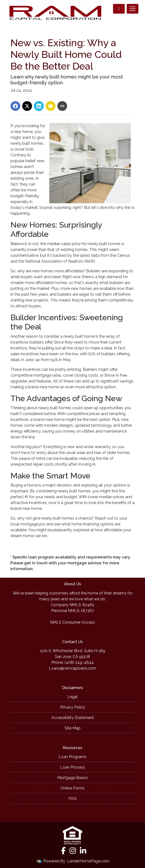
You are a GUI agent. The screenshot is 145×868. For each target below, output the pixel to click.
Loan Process (73, 767)
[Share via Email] (51, 106)
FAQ (73, 799)
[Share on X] (27, 106)
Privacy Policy (73, 707)
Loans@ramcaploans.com (72, 668)
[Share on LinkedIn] (39, 106)
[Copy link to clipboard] (62, 106)
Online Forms (72, 788)
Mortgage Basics (73, 778)
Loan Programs (72, 757)
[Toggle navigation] (133, 9)
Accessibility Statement (73, 718)
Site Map (73, 728)
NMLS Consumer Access (72, 622)
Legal (72, 697)
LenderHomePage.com (88, 861)
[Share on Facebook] (15, 106)
